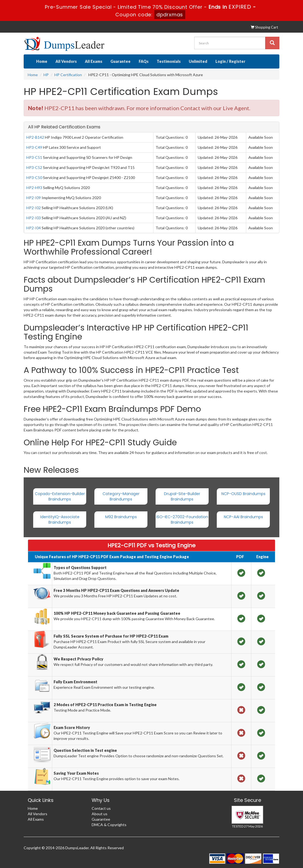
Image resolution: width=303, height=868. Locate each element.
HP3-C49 (34, 147)
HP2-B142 (35, 137)
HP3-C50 (34, 177)
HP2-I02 (34, 208)
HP (46, 75)
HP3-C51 (34, 157)
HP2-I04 (34, 228)
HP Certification (68, 75)
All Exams (94, 61)
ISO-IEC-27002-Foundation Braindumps (182, 520)
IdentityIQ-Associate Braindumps (60, 520)
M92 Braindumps (121, 517)
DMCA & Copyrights (109, 825)
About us (100, 814)
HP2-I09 (34, 198)
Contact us (101, 808)
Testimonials (169, 61)
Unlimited (198, 61)
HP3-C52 (34, 167)
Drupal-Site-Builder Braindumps (182, 496)
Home (42, 61)
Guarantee (120, 61)
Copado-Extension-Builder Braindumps (60, 496)
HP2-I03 (34, 218)
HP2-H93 (34, 188)
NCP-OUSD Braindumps (243, 494)
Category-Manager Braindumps (121, 496)
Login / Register (230, 61)
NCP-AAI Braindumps (243, 517)
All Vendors (66, 61)
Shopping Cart (264, 27)
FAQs (144, 61)
